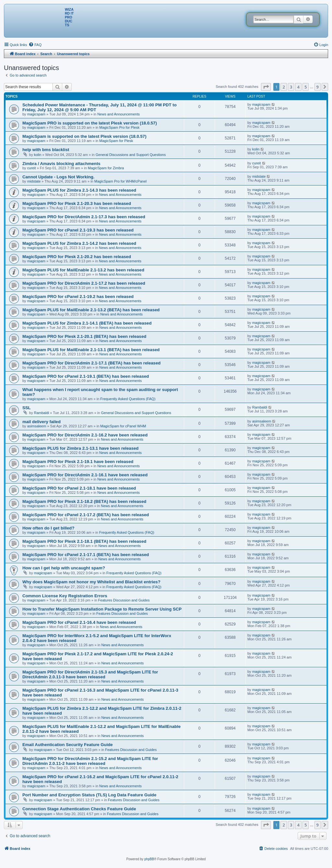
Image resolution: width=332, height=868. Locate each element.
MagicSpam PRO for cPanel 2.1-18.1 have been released (79, 488)
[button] (266, 87)
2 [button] (284, 87)
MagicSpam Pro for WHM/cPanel (120, 181)
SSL (27, 408)
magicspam (36, 114)
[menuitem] (35, 45)
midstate (34, 181)
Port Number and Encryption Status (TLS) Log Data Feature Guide (89, 795)
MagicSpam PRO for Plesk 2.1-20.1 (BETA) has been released (84, 336)
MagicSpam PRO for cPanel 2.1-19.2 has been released (78, 297)
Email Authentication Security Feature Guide (68, 745)
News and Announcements (119, 114)
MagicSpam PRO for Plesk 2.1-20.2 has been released (77, 257)
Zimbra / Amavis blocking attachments (61, 164)
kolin (38, 155)
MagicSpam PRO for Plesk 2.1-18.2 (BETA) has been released (84, 501)
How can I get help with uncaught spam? (64, 568)
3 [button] (291, 87)
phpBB (149, 859)
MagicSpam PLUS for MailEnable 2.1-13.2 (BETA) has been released (91, 310)
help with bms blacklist (46, 150)
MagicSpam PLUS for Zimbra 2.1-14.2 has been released (79, 243)
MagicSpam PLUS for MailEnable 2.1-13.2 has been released (83, 270)
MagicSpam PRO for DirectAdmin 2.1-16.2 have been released (85, 435)
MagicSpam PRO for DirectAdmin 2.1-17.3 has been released (84, 217)
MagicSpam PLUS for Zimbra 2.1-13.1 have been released (80, 448)
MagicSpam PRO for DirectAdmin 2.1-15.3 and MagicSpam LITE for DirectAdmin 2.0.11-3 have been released (90, 674)
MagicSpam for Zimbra (106, 168)
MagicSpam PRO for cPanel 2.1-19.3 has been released (78, 230)
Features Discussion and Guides (124, 600)
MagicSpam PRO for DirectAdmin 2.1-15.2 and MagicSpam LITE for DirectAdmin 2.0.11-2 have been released (90, 761)
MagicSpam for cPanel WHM (123, 426)
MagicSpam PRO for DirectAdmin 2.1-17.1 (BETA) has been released (91, 363)
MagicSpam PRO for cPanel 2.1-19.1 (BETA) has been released (86, 376)
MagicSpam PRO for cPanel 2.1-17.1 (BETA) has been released (86, 555)
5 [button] (306, 87)
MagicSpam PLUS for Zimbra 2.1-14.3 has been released (79, 190)
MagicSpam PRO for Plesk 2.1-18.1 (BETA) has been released (84, 541)
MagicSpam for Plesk (116, 141)
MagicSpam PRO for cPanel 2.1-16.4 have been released (79, 622)
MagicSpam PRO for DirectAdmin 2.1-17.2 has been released (84, 283)
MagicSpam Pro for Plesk (119, 127)
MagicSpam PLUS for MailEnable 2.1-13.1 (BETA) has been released (91, 350)
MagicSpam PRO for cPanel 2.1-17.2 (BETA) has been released (86, 515)
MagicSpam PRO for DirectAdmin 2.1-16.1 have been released (85, 475)
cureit (32, 168)
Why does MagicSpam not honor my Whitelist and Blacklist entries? (91, 582)
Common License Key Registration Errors (65, 596)
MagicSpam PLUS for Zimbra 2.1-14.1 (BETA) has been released (87, 323)
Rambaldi (41, 413)
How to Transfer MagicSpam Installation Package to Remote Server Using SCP (102, 609)
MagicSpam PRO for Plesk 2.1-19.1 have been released (78, 462)
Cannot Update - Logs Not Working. (58, 177)
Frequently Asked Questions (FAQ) (128, 399)
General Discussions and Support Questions (131, 155)
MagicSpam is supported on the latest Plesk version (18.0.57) (84, 136)
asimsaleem (37, 426)
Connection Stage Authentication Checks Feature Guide (79, 809)
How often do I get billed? (48, 528)
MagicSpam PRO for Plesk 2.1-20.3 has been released (77, 203)
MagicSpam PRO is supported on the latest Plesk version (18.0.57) (90, 123)
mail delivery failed (41, 422)
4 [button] (298, 87)
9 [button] (318, 87)
